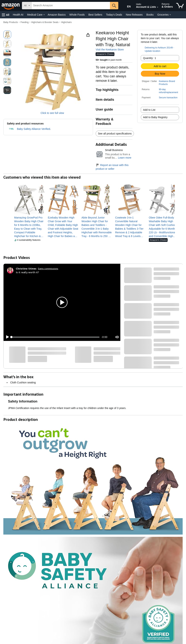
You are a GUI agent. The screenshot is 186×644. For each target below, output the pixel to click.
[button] (6, 15)
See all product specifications (115, 134)
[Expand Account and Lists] (158, 7)
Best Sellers (95, 15)
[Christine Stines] (26, 269)
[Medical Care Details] (44, 15)
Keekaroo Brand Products (167, 83)
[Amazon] (11, 6)
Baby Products (11, 22)
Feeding (24, 22)
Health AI (18, 15)
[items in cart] (180, 6)
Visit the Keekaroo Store (110, 50)
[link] (29, 227)
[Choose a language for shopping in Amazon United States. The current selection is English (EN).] (126, 6)
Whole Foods (77, 15)
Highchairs (66, 22)
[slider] (55, 337)
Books (150, 15)
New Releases (134, 15)
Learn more (125, 158)
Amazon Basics (57, 15)
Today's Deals (114, 15)
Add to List (149, 110)
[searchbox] (71, 6)
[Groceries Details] (170, 15)
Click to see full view (52, 113)
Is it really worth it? (27, 272)
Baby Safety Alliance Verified (33, 129)
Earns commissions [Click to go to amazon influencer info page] (48, 268)
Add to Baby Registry (155, 117)
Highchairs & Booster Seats (45, 22)
